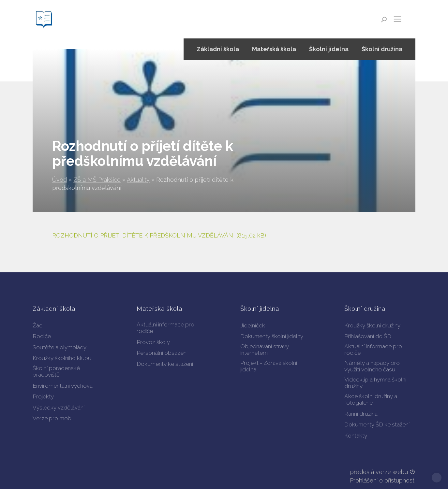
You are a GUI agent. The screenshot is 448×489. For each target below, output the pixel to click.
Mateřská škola (274, 49)
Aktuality (138, 180)
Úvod (60, 180)
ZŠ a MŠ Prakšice (97, 180)
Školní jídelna (329, 49)
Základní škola (218, 49)
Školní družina (382, 49)
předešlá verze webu (383, 472)
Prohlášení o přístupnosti (383, 480)
